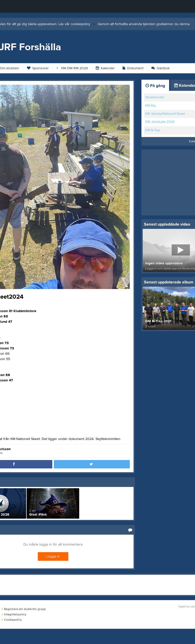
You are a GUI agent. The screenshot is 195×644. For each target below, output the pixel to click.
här (94, 24)
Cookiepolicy (12, 620)
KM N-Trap (153, 130)
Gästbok (160, 68)
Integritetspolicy (14, 614)
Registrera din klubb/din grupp (24, 609)
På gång (155, 86)
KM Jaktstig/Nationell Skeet (165, 114)
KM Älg (150, 106)
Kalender (105, 68)
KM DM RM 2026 (72, 68)
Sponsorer (38, 68)
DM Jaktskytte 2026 (160, 122)
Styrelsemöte (155, 97)
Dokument (133, 68)
